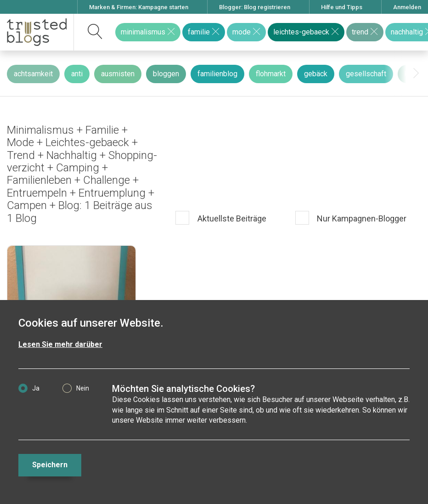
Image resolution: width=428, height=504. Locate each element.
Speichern (50, 465)
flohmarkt (271, 74)
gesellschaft (366, 74)
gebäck (316, 74)
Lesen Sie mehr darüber (60, 344)
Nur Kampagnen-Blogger (361, 219)
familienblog (217, 74)
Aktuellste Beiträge (231, 219)
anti (77, 74)
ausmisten (118, 74)
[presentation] (416, 74)
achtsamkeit (33, 74)
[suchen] (95, 32)
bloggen (166, 74)
